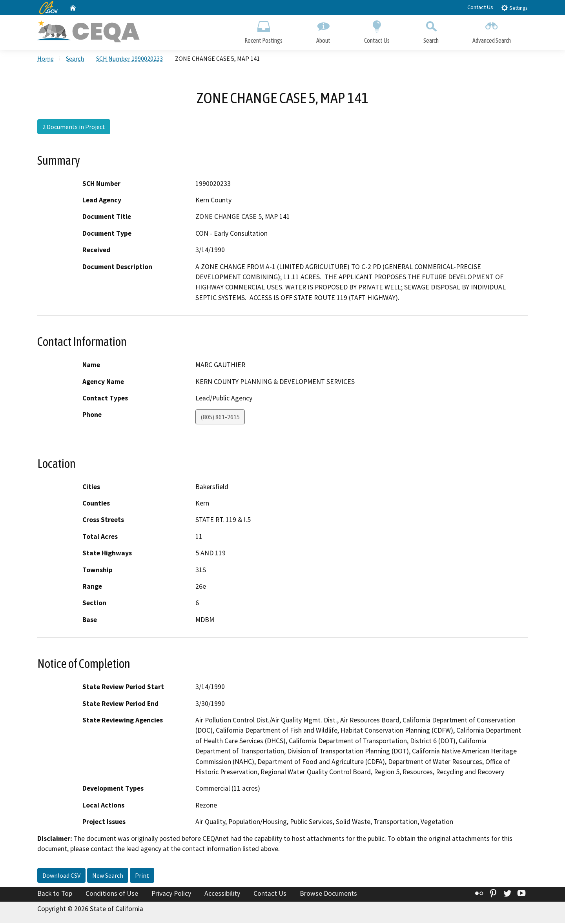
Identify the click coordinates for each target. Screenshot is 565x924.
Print (142, 876)
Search (431, 30)
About (323, 30)
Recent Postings (263, 30)
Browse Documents (328, 894)
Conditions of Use (112, 894)
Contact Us (480, 7)
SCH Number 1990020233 (129, 59)
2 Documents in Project (74, 127)
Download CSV (61, 876)
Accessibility (222, 894)
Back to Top (55, 894)
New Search (108, 876)
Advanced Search (492, 30)
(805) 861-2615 (220, 418)
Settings (514, 8)
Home (46, 59)
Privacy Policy (171, 894)
